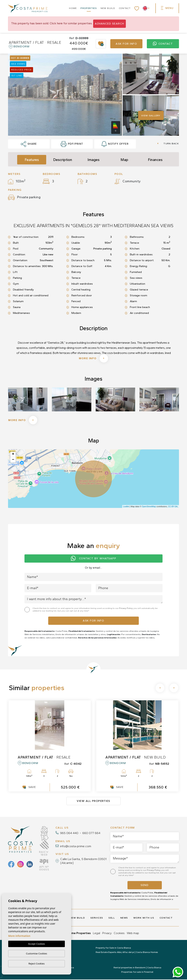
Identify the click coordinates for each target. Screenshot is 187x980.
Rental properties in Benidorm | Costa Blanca (137, 968)
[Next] (174, 688)
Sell (112, 918)
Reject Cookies (37, 964)
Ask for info (126, 44)
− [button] (13, 460)
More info (93, 358)
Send (145, 886)
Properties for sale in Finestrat (137, 973)
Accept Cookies (37, 944)
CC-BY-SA (173, 507)
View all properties (93, 801)
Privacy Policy (126, 609)
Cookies (119, 934)
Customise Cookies (36, 953)
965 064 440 (69, 833)
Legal (97, 934)
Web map (133, 934)
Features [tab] (32, 160)
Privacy (107, 934)
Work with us (144, 918)
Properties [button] (89, 8)
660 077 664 (91, 833)
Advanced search (109, 24)
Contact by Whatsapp (93, 559)
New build (108, 8)
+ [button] (13, 455)
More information (19, 936)
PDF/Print (72, 144)
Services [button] (97, 918)
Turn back (168, 143)
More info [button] (23, 420)
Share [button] (29, 144)
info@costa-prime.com (76, 847)
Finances (155, 160)
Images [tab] (93, 160)
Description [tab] (63, 160)
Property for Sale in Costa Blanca (113, 948)
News (124, 918)
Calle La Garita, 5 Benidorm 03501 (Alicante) (83, 861)
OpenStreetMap (149, 507)
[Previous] (160, 688)
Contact (125, 8)
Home (73, 8)
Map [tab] (124, 160)
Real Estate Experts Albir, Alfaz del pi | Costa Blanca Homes (127, 953)
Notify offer (115, 144)
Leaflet (126, 507)
